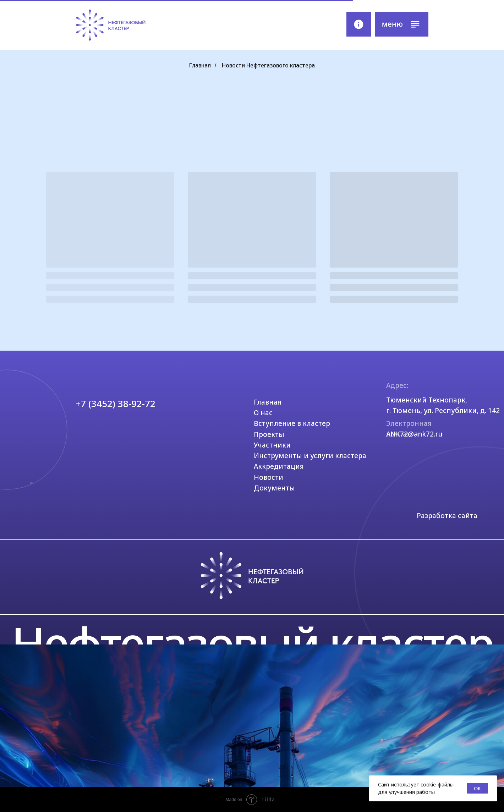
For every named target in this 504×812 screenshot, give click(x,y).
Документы (274, 488)
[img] (111, 25)
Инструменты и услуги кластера (310, 456)
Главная (200, 65)
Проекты (269, 434)
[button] (401, 24)
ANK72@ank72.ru (414, 434)
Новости (269, 477)
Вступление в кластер (292, 423)
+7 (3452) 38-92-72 (116, 404)
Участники (272, 445)
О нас (263, 413)
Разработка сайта (447, 516)
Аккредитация (279, 466)
